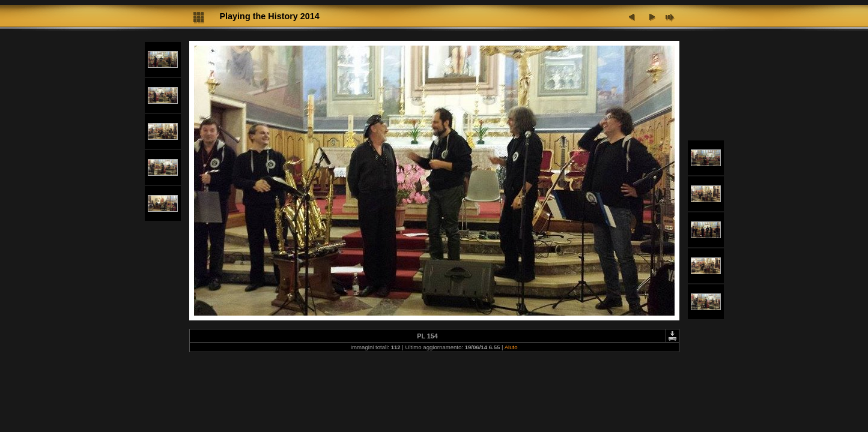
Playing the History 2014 (270, 16)
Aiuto (511, 347)
